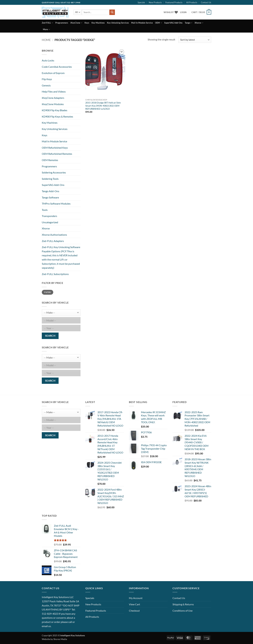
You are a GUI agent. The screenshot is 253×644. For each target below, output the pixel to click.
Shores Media (60, 639)
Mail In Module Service (142, 23)
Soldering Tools (50, 179)
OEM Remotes (50, 160)
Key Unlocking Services (118, 23)
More (46, 29)
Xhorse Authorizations (54, 235)
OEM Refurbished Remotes (57, 154)
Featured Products (174, 2)
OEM (158, 23)
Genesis (46, 85)
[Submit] (112, 12)
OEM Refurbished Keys (55, 148)
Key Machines (98, 23)
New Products (155, 2)
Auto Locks (48, 60)
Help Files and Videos (54, 91)
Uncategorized (50, 222)
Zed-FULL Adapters (53, 241)
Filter (47, 292)
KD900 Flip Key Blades (55, 110)
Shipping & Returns (183, 604)
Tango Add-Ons (51, 191)
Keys (87, 23)
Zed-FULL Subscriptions (55, 274)
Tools (45, 210)
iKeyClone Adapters (53, 98)
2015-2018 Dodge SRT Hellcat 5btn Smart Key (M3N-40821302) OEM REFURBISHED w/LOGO (103, 106)
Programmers (62, 23)
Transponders (49, 216)
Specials (141, 2)
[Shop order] (195, 40)
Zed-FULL (47, 23)
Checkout (134, 611)
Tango (189, 23)
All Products (192, 2)
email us (46, 626)
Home (46, 40)
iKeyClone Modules (53, 104)
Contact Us (206, 2)
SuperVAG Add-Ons (173, 23)
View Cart (134, 604)
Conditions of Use (182, 611)
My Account (136, 598)
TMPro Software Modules (56, 204)
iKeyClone (76, 23)
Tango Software (50, 197)
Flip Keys (47, 79)
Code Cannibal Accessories (57, 67)
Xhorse (199, 23)
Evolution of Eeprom (53, 73)
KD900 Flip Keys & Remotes (57, 116)
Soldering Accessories (54, 172)
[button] (183, 12)
